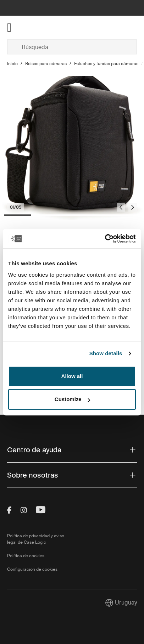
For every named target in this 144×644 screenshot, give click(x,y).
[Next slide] (133, 207)
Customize (72, 399)
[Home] (29, 28)
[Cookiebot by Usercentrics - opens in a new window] (105, 239)
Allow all (72, 376)
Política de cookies (26, 556)
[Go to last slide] (121, 207)
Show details (106, 353)
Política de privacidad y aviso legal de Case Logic (36, 539)
